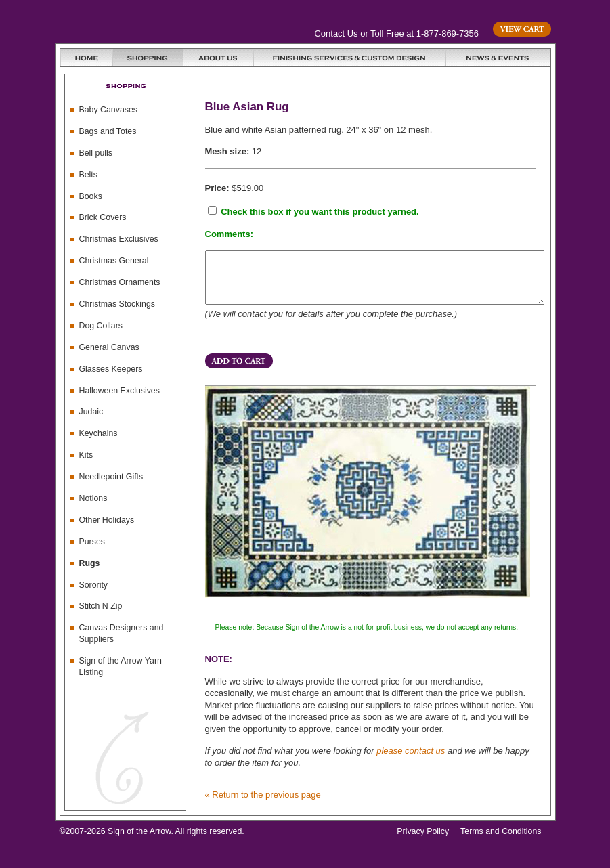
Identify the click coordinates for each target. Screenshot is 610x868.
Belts (88, 175)
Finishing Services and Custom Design (350, 58)
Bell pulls (96, 153)
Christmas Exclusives (119, 239)
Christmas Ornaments (120, 282)
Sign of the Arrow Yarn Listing (121, 667)
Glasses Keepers (111, 369)
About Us (219, 58)
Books (91, 196)
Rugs (90, 563)
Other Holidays (107, 520)
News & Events (498, 58)
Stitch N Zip (101, 606)
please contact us (411, 761)
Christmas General (114, 261)
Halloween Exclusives (119, 391)
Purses (92, 542)
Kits (86, 455)
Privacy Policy (423, 842)
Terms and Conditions (501, 842)
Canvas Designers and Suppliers (122, 633)
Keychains (99, 433)
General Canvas (109, 347)
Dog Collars (101, 326)
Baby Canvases (108, 110)
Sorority (94, 585)
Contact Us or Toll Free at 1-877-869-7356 (397, 34)
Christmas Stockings (117, 304)
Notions (93, 498)
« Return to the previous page (263, 805)
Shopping (148, 58)
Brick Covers (103, 217)
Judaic (91, 412)
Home (87, 58)
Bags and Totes (108, 131)
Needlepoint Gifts (111, 477)
